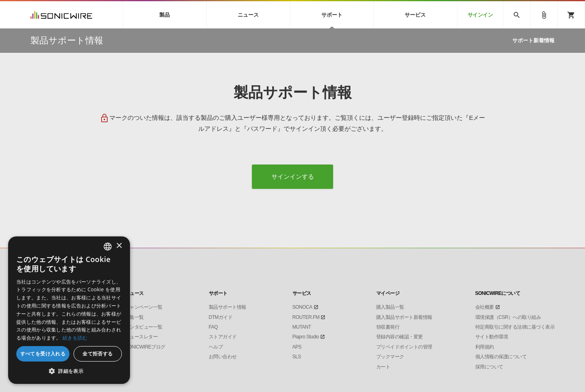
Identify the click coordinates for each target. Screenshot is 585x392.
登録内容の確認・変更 (400, 337)
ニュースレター (142, 337)
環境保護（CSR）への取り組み (508, 317)
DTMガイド (221, 317)
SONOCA (302, 307)
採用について (489, 367)
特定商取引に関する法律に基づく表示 (515, 327)
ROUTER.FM (306, 317)
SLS (297, 357)
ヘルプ (216, 347)
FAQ (213, 327)
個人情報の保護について (501, 357)
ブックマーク (390, 357)
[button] (69, 371)
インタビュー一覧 (144, 327)
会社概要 (485, 307)
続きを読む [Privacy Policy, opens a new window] (75, 338)
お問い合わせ (223, 357)
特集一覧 (134, 317)
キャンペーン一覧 (144, 307)
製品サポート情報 (227, 307)
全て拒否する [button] (97, 354)
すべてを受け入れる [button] (43, 354)
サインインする (293, 177)
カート (383, 367)
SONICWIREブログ (145, 347)
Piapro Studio (306, 337)
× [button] (119, 246)
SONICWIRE (61, 15)
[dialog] (69, 310)
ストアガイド (223, 337)
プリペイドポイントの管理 (404, 347)
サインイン (480, 15)
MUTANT (302, 327)
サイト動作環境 (492, 337)
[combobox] (108, 247)
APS (297, 347)
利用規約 (485, 347)
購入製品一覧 (390, 307)
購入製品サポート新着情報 (404, 317)
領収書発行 (388, 327)
